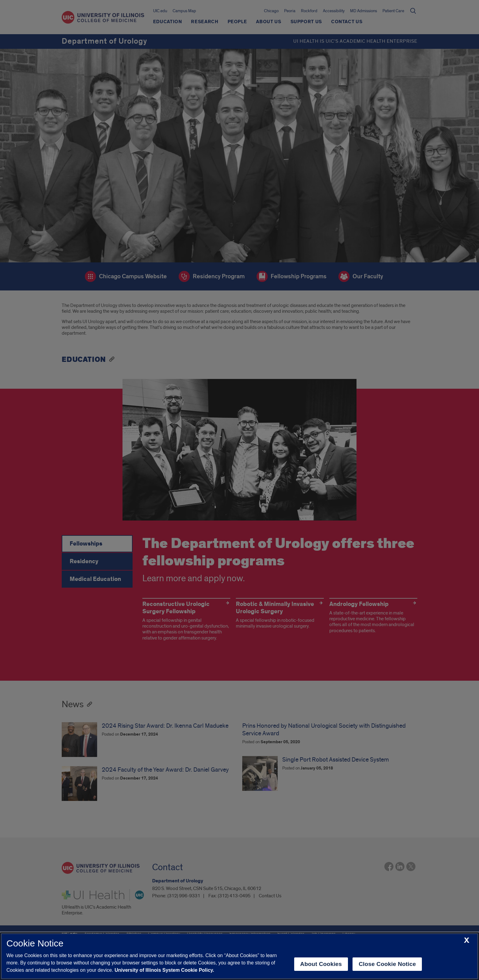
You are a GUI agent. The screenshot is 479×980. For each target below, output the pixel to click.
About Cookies (321, 964)
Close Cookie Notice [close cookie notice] (387, 964)
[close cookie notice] (467, 940)
